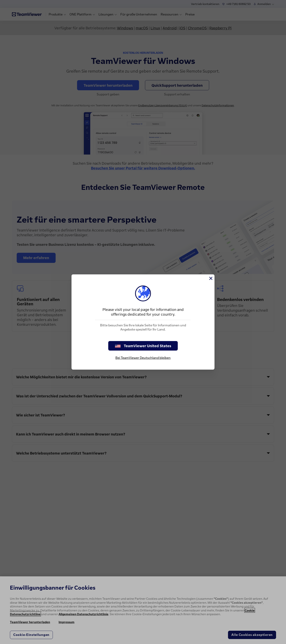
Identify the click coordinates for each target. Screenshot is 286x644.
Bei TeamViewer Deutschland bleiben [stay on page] (143, 358)
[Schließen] (211, 278)
